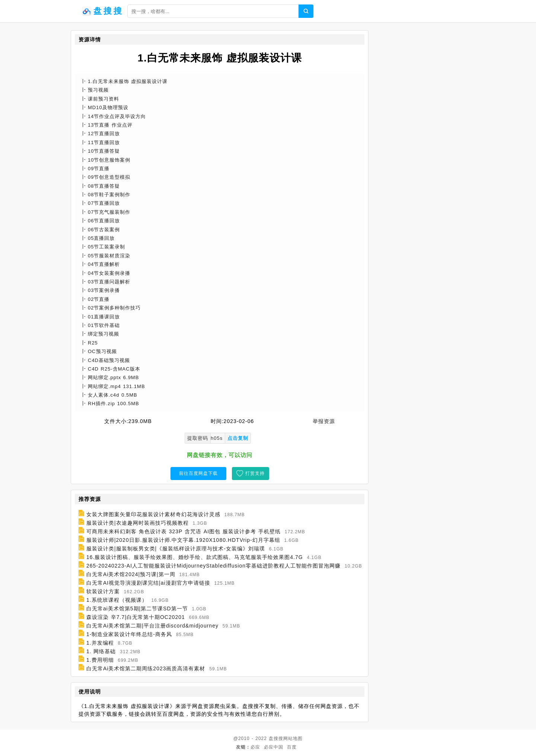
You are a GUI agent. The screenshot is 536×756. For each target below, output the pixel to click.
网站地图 (293, 738)
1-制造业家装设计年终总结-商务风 (129, 634)
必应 (255, 747)
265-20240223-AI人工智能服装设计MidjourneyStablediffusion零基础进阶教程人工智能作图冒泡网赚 (213, 566)
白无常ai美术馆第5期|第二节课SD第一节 (137, 609)
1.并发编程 (100, 643)
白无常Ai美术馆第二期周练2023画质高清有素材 (146, 668)
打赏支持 (255, 473)
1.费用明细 (100, 660)
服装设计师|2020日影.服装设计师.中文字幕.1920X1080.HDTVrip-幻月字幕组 (183, 540)
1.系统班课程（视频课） (117, 600)
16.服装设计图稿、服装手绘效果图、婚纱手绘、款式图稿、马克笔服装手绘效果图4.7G (195, 557)
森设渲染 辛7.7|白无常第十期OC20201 (136, 617)
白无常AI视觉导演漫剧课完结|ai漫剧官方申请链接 (148, 583)
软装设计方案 (103, 591)
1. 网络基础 (101, 651)
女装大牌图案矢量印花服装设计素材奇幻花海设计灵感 (153, 514)
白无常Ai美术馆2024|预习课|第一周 (131, 574)
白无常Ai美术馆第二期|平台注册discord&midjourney (152, 626)
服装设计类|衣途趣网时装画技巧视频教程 (138, 523)
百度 (292, 747)
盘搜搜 (276, 738)
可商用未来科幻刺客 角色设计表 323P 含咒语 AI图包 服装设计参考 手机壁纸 (184, 531)
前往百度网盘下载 (198, 473)
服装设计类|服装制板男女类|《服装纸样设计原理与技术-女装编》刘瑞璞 (176, 549)
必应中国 (274, 747)
